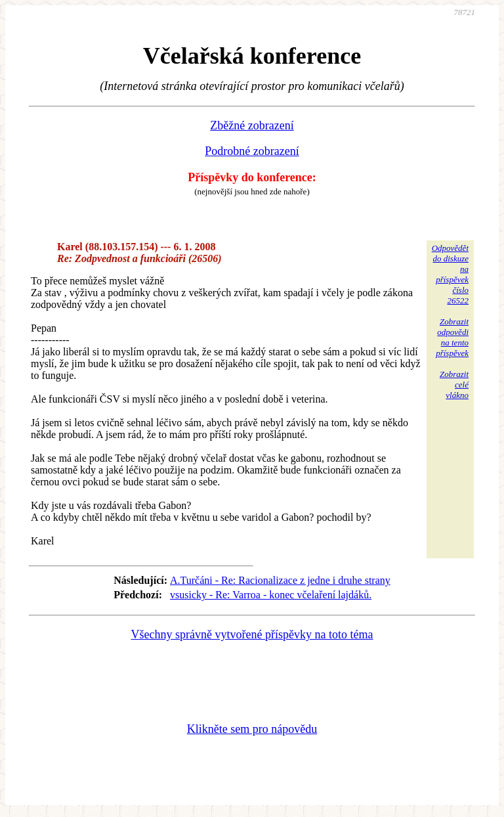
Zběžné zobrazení (252, 125)
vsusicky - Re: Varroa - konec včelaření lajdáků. (271, 595)
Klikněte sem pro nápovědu (252, 729)
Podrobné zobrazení (252, 151)
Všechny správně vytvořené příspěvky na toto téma (252, 634)
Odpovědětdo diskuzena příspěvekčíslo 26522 (450, 274)
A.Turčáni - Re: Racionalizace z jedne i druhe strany (280, 580)
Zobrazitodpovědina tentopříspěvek (452, 337)
